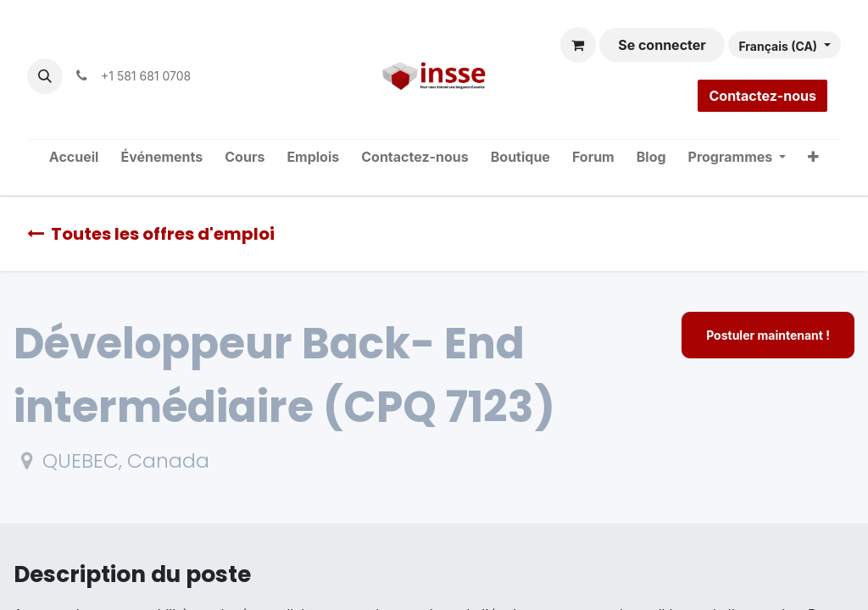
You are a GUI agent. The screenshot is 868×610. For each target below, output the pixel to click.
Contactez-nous (762, 96)
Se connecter (662, 45)
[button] (45, 76)
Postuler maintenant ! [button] (768, 335)
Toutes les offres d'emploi (151, 234)
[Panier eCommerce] (578, 45)
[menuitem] (74, 158)
